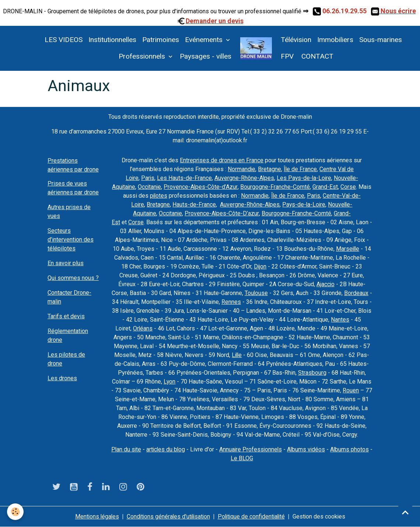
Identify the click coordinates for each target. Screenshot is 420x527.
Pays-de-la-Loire (304, 204)
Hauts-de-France (193, 204)
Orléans (143, 328)
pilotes (158, 196)
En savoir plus (66, 263)
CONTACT (316, 56)
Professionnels (143, 56)
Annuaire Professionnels (262, 449)
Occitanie (150, 187)
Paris (147, 178)
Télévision (296, 40)
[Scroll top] (405, 512)
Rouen (351, 390)
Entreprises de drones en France (222, 160)
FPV (287, 56)
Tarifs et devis (66, 316)
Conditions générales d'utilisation (167, 516)
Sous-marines (381, 40)
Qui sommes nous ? (73, 278)
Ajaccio (325, 284)
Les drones (62, 378)
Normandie (241, 169)
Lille (237, 355)
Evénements (205, 40)
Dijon (260, 266)
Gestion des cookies (322, 516)
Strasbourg (312, 373)
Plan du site (136, 449)
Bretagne (269, 169)
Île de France (300, 169)
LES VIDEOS (64, 40)
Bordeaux (356, 293)
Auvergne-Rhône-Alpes (244, 178)
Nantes (340, 320)
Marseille (347, 249)
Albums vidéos (319, 449)
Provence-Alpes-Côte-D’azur (223, 213)
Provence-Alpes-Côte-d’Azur (201, 187)
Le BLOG (253, 458)
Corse (349, 187)
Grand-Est (326, 187)
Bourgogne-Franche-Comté (276, 187)
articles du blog (176, 449)
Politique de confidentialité (253, 516)
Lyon (170, 382)
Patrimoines (161, 40)
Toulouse (256, 293)
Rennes (231, 302)
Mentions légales (94, 516)
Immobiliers (335, 40)
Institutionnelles (112, 40)
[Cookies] (16, 512)
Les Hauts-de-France (184, 178)
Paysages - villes (206, 56)
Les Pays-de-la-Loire (304, 178)
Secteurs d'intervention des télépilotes (71, 240)
